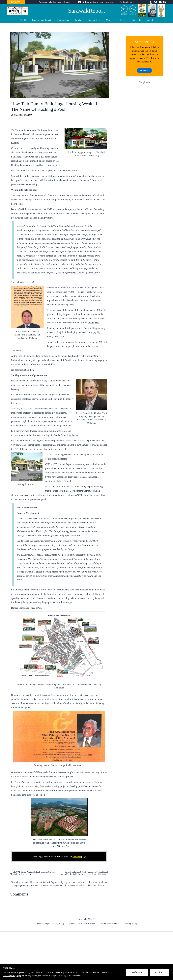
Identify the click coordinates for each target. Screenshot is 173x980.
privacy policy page (22, 976)
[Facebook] (151, 2)
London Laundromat (45, 20)
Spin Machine (65, 20)
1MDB (28, 20)
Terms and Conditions (110, 926)
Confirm (161, 974)
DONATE (16, 2)
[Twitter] (156, 2)
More (109, 20)
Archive (121, 20)
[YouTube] (160, 2)
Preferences (139, 974)
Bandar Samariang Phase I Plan (26, 608)
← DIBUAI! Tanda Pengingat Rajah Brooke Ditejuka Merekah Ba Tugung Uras (34, 873)
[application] (111, 20)
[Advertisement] (144, 132)
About (145, 20)
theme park (93, 323)
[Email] (165, 2)
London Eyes (94, 20)
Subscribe (134, 20)
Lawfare (80, 20)
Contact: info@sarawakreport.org (52, 926)
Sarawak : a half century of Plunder (56, 2)
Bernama (72, 273)
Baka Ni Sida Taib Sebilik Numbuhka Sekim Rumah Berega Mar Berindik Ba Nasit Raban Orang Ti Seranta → (84, 874)
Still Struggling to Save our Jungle (98, 2)
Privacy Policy (130, 926)
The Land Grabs (125, 2)
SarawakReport (86, 11)
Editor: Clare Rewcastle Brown (84, 926)
